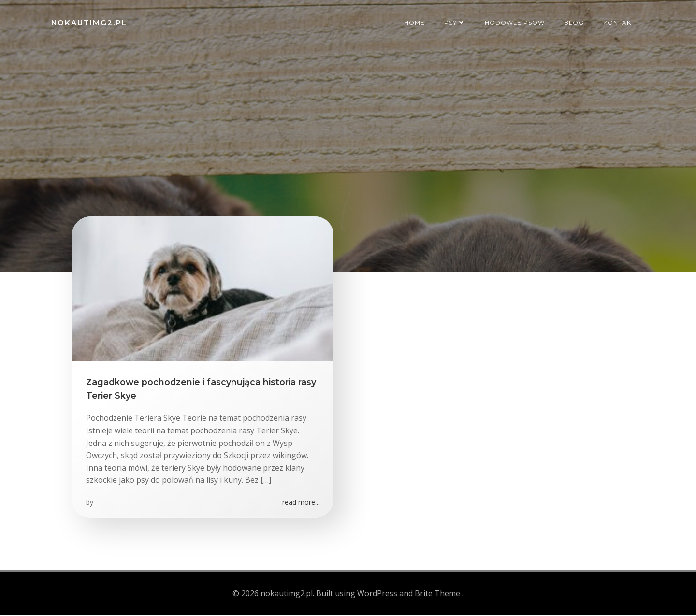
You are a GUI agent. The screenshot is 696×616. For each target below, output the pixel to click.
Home (415, 21)
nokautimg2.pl (88, 21)
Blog (575, 21)
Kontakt (620, 21)
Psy (456, 21)
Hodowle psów (516, 21)
